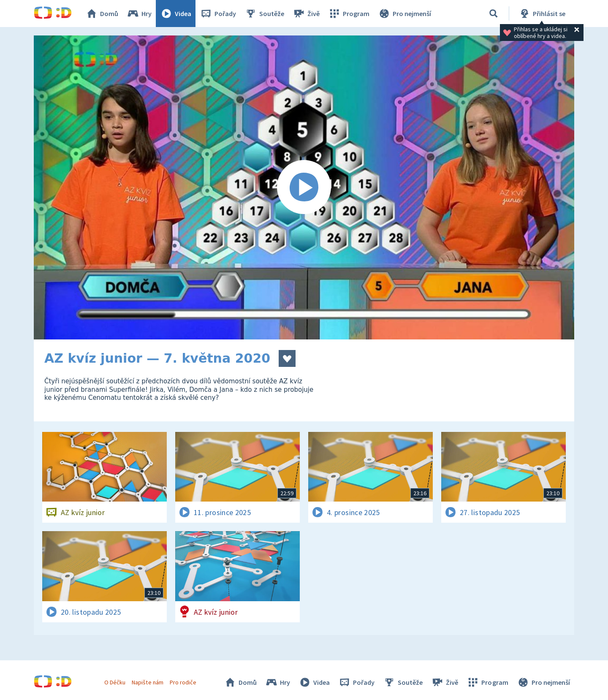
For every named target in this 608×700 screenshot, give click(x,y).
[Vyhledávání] (494, 14)
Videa (176, 14)
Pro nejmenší (404, 14)
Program (349, 14)
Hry (139, 14)
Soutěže (264, 14)
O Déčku (115, 682)
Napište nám (147, 682)
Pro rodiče (183, 682)
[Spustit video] (304, 187)
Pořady (218, 14)
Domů (102, 14)
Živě (306, 14)
